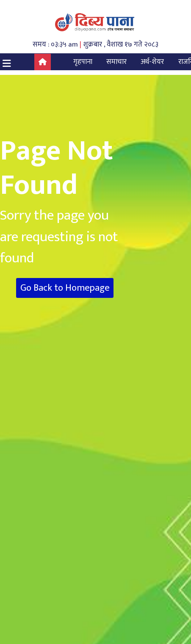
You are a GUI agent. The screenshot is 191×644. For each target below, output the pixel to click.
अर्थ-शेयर (152, 62)
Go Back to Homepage (65, 288)
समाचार (116, 62)
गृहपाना (83, 62)
